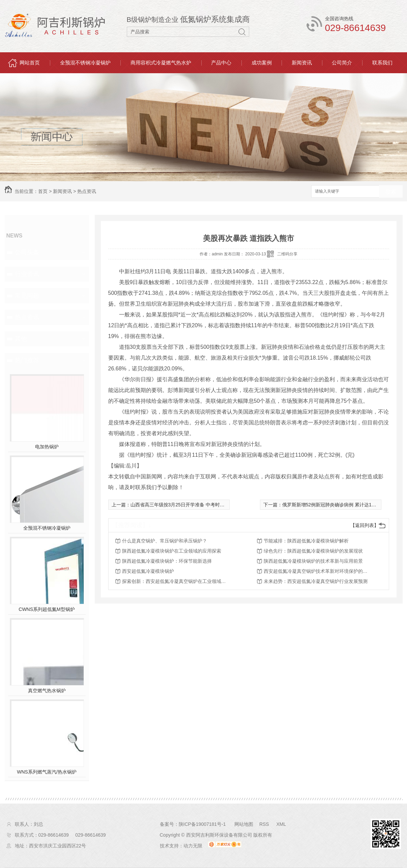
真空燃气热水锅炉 (47, 691)
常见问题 (27, 296)
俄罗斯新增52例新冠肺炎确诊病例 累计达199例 (332, 505)
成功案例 (262, 63)
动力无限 (193, 846)
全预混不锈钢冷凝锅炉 (85, 63)
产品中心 (221, 63)
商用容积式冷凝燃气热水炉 (161, 63)
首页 (43, 191)
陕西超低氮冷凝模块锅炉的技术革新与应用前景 (313, 561)
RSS (265, 824)
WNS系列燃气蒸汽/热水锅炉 (47, 772)
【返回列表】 (365, 525)
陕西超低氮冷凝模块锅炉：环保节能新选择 (167, 561)
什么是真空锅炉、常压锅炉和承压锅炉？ (165, 541)
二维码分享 (287, 254)
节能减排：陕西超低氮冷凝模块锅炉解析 (306, 541)
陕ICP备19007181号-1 (202, 824)
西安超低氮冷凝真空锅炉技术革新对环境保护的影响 (318, 571)
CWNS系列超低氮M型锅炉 (47, 609)
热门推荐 (27, 360)
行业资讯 (27, 274)
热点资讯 (87, 191)
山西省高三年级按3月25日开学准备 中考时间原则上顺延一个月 (196, 505)
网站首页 (30, 63)
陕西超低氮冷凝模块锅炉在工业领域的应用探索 (172, 551)
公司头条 (27, 252)
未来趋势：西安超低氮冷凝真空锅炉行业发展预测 (316, 581)
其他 (21, 339)
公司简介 (342, 63)
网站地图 (244, 824)
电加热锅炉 (47, 447)
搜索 (391, 192)
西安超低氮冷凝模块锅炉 (148, 571)
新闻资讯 (302, 63)
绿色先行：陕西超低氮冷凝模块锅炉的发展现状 (313, 551)
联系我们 (382, 63)
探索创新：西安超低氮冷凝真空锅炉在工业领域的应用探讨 (176, 581)
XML (281, 824)
